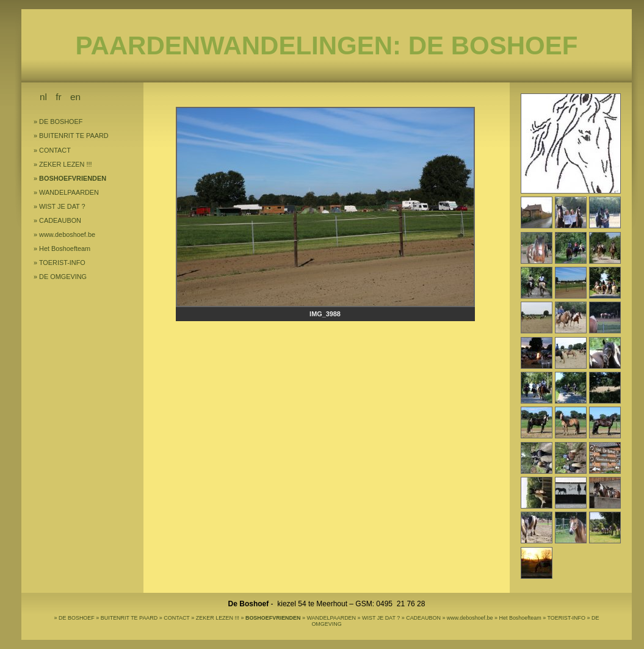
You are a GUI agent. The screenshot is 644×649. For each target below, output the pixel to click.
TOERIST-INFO (62, 263)
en (75, 97)
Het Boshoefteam (65, 248)
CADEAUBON (60, 220)
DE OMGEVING (63, 277)
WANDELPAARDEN (69, 192)
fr (58, 97)
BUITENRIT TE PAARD (74, 136)
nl (43, 97)
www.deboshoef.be (67, 234)
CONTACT (55, 150)
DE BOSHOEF (61, 121)
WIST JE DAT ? (62, 206)
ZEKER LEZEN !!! (65, 164)
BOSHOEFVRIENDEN (73, 178)
